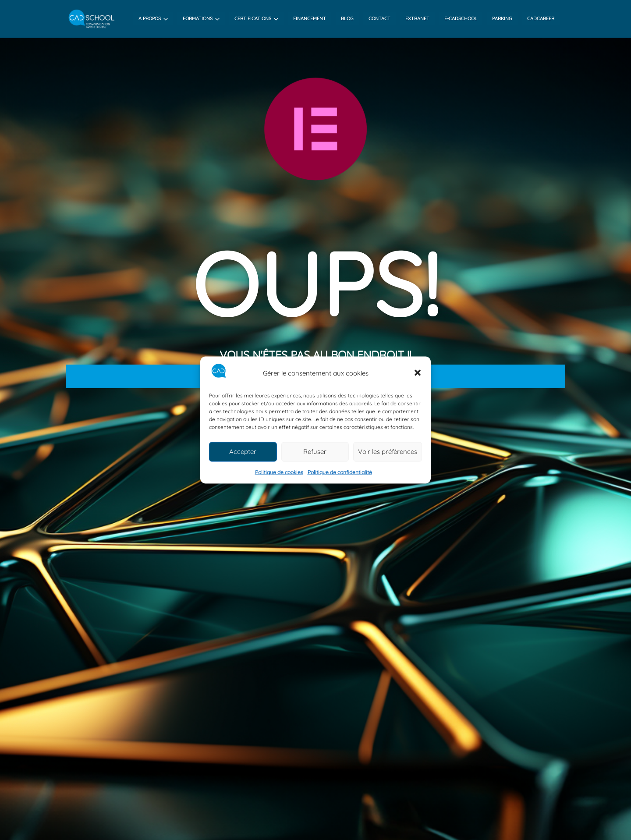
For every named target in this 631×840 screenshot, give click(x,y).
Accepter (243, 452)
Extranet (417, 18)
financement (310, 18)
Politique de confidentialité (340, 472)
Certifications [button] (256, 18)
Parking (502, 18)
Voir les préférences (388, 452)
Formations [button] (201, 18)
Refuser (315, 452)
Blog (347, 18)
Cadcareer (541, 18)
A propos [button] (153, 18)
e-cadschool (461, 18)
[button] (418, 373)
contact (379, 18)
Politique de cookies (279, 472)
